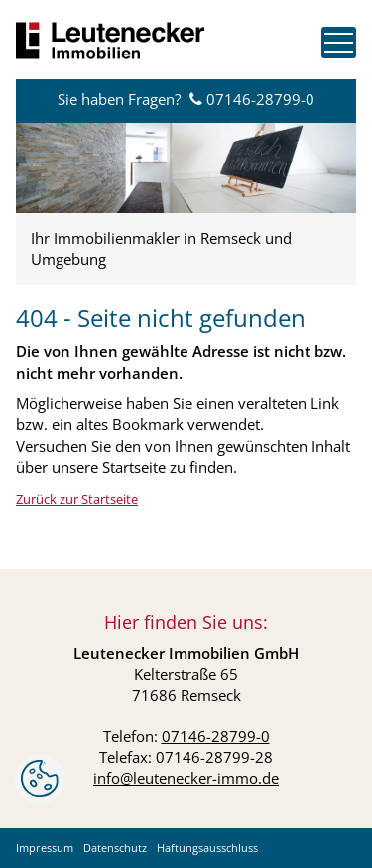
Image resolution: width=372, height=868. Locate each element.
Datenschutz (115, 848)
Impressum (45, 848)
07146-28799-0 (260, 99)
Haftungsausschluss (207, 848)
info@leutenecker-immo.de (186, 778)
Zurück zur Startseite (77, 499)
